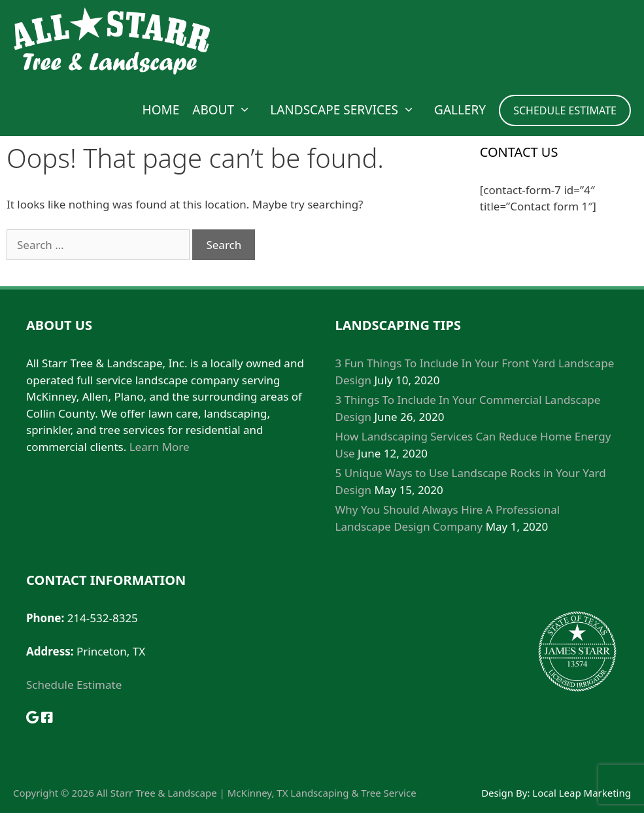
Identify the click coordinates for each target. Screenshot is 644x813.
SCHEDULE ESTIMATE (565, 110)
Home (161, 110)
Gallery (460, 110)
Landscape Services (349, 110)
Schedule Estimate (74, 685)
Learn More (160, 447)
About (228, 110)
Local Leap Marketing (582, 793)
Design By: (507, 793)
